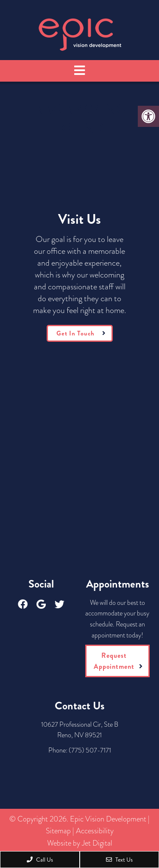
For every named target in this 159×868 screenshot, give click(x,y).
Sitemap (58, 831)
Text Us (119, 860)
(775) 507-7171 (90, 750)
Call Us (40, 860)
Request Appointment (114, 661)
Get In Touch (75, 333)
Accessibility (95, 831)
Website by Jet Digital (80, 843)
